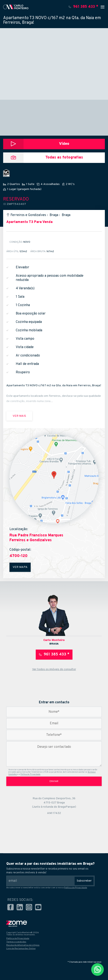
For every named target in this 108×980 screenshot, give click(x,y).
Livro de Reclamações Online (21, 949)
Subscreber (84, 881)
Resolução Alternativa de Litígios (23, 945)
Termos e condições (16, 942)
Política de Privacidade (30, 774)
